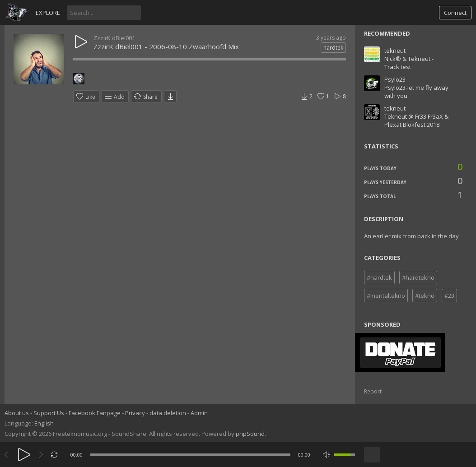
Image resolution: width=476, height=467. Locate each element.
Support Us (49, 413)
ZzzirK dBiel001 (114, 38)
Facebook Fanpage (95, 413)
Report (373, 391)
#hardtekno (418, 277)
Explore (48, 13)
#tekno (425, 296)
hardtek (333, 48)
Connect (455, 13)
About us (17, 413)
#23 (449, 296)
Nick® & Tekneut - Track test (409, 63)
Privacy (135, 413)
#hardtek (379, 277)
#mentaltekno (386, 296)
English (44, 423)
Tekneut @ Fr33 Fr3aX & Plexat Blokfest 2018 (416, 120)
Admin (199, 413)
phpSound (250, 434)
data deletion (168, 413)
